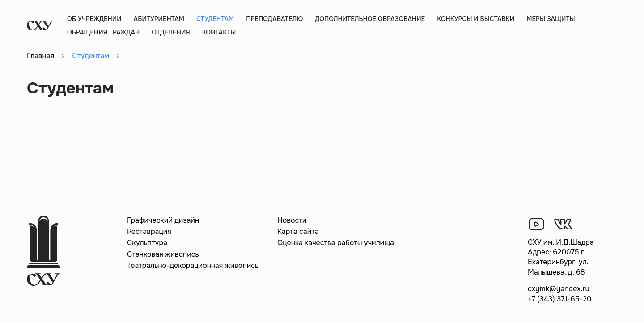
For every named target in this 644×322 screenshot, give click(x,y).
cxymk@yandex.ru (559, 289)
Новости (292, 220)
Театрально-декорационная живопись (193, 265)
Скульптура (147, 243)
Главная (40, 56)
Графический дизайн (163, 220)
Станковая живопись (163, 254)
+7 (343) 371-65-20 (560, 299)
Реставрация (149, 231)
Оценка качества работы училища (336, 243)
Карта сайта (298, 231)
